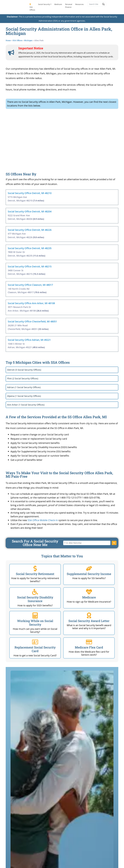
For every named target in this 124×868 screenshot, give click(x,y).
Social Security (44, 4)
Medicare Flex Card (89, 647)
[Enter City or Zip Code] (87, 543)
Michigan (28, 40)
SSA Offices (32, 7)
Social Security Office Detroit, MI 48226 (30, 230)
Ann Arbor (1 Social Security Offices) (26, 405)
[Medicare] (89, 592)
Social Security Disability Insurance (35, 599)
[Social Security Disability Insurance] (35, 592)
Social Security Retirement (35, 574)
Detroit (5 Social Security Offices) (24, 370)
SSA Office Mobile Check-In (43, 520)
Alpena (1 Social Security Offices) (24, 396)
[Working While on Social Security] (35, 615)
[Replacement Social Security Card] (35, 642)
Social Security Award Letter (89, 621)
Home (8, 40)
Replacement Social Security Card (35, 649)
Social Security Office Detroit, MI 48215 (30, 266)
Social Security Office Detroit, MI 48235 (30, 248)
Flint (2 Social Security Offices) (23, 378)
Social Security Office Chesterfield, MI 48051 (32, 321)
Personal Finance (69, 6)
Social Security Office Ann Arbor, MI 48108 (31, 303)
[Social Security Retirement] (35, 568)
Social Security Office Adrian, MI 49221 (29, 340)
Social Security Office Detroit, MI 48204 (30, 211)
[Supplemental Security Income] (89, 568)
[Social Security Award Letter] (89, 615)
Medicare (58, 4)
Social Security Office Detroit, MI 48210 (30, 193)
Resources (79, 4)
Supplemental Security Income (89, 574)
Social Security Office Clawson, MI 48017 (30, 285)
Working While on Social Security (35, 623)
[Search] (114, 543)
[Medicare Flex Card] (89, 642)
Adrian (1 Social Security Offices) (24, 387)
